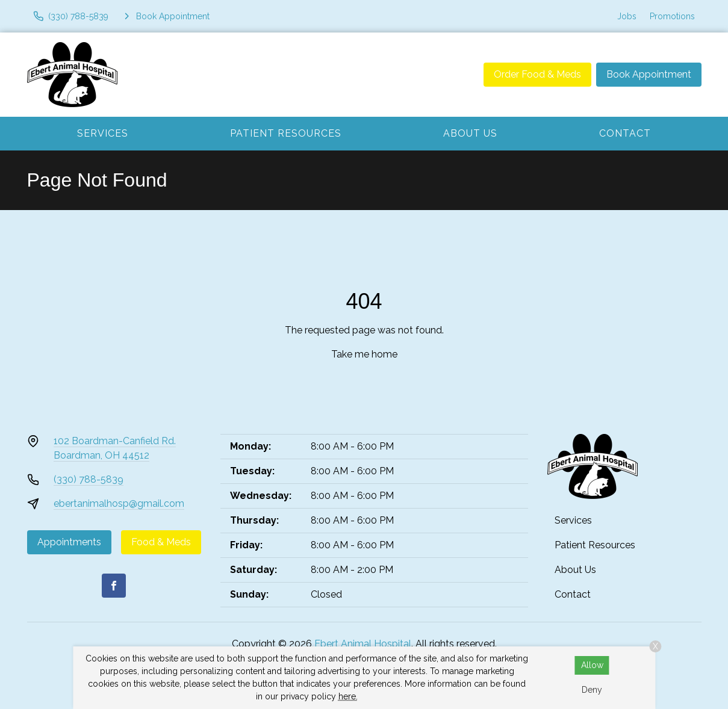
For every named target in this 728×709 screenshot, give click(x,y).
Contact (625, 133)
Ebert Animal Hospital (363, 644)
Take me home (364, 354)
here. (348, 696)
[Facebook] (114, 586)
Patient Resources (286, 133)
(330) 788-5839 (89, 479)
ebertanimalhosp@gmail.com (119, 503)
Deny (592, 690)
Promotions (672, 16)
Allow (592, 665)
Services (103, 133)
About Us (470, 133)
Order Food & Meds (537, 74)
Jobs (627, 16)
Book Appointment (649, 74)
